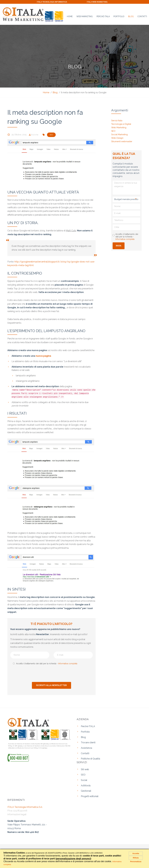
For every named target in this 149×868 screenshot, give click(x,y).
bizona (35, 134)
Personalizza (136, 865)
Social (84, 780)
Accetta (136, 854)
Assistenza (86, 748)
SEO (113, 131)
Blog (131, 15)
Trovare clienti (88, 742)
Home (70, 15)
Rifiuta (136, 860)
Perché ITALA (103, 15)
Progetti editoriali (90, 796)
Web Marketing (85, 15)
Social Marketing (119, 134)
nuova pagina (43, 355)
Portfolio (119, 15)
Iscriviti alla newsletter (51, 685)
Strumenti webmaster (122, 141)
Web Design (117, 138)
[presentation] (53, 673)
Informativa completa (68, 663)
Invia (119, 245)
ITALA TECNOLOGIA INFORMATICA (51, 2)
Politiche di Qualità (90, 758)
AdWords (86, 785)
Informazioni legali (17, 814)
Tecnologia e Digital (121, 124)
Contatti (142, 15)
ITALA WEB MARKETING (99, 2)
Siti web (85, 769)
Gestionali (86, 790)
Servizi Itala (117, 120)
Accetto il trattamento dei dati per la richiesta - (45, 663)
